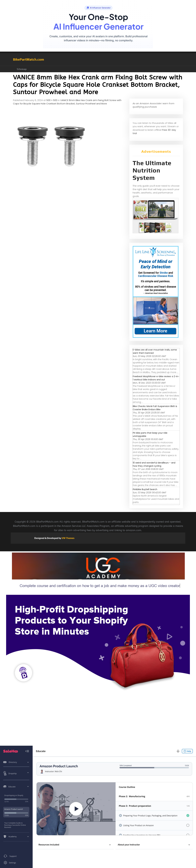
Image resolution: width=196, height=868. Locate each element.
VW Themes (68, 538)
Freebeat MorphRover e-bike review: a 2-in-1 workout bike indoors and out (156, 378)
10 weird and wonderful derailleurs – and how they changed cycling (154, 464)
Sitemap (22, 69)
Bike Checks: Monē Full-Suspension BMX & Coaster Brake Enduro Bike (155, 408)
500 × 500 (52, 100)
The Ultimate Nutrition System (152, 170)
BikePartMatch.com (28, 59)
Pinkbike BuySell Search (145, 489)
